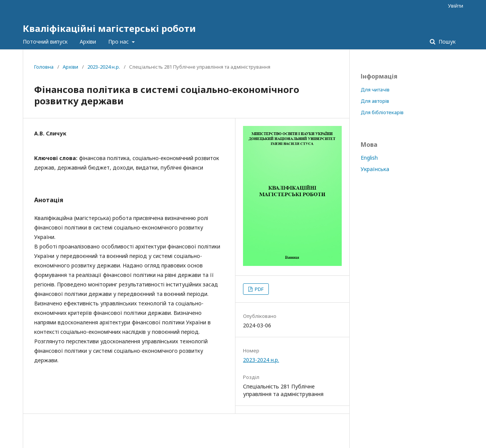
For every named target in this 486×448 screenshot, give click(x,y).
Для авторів (375, 101)
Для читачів (375, 90)
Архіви (88, 42)
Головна (44, 67)
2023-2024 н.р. (104, 67)
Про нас (119, 42)
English (369, 158)
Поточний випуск (45, 42)
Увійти (456, 6)
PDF (259, 289)
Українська (375, 169)
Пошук (446, 42)
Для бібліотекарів (382, 112)
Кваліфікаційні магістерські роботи (109, 28)
